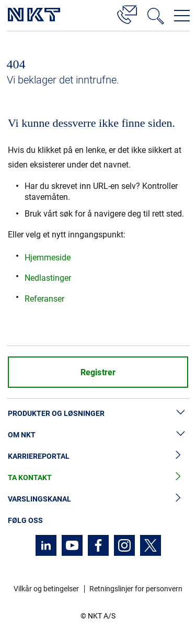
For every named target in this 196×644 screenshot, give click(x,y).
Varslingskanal (98, 499)
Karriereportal (98, 456)
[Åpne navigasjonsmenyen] (182, 16)
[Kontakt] (127, 13)
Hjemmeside (48, 258)
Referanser (44, 299)
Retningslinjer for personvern (136, 589)
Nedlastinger (48, 278)
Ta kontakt (98, 478)
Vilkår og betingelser (46, 589)
